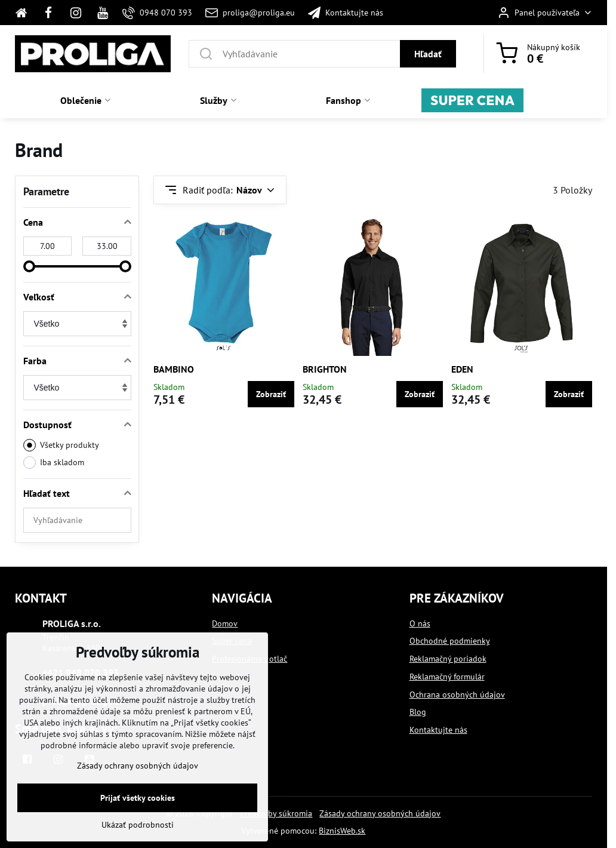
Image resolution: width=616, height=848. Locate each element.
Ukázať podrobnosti (138, 825)
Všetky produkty (61, 445)
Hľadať (428, 54)
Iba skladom (54, 463)
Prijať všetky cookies (138, 798)
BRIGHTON (325, 369)
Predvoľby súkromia (276, 813)
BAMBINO (174, 369)
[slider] (29, 266)
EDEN (462, 369)
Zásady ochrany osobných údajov (380, 813)
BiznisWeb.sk (342, 831)
